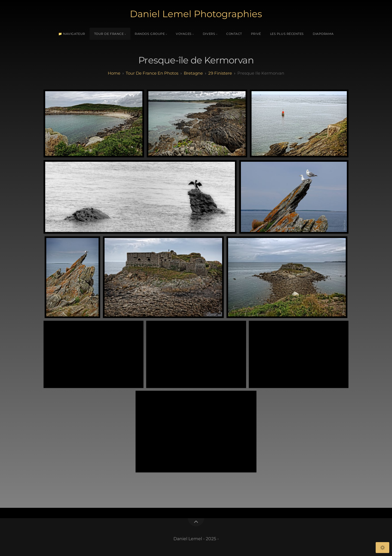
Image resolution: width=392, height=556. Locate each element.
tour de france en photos (152, 73)
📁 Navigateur (72, 34)
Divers (209, 34)
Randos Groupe (150, 34)
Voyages (184, 34)
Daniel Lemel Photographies (196, 14)
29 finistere (220, 73)
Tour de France (109, 34)
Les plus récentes (287, 34)
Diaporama (323, 34)
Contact (234, 34)
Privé (256, 34)
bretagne (193, 73)
